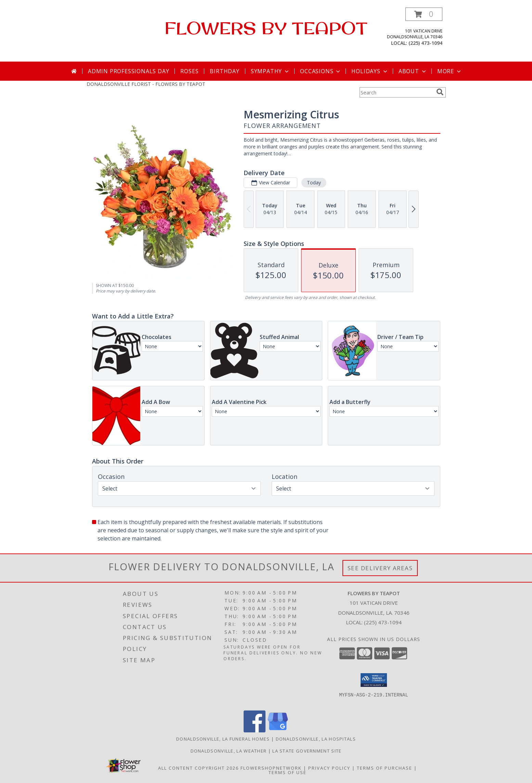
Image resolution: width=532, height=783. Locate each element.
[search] (440, 92)
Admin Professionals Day (128, 71)
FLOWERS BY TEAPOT (266, 28)
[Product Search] (397, 92)
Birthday (224, 71)
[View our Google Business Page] (278, 730)
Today (314, 182)
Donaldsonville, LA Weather (229, 751)
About (413, 71)
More (450, 71)
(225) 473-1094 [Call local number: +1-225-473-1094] (425, 43)
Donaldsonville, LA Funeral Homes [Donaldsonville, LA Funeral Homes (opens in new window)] (223, 739)
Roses (189, 71)
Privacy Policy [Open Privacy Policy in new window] (329, 768)
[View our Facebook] (255, 730)
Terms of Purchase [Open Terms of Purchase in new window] (385, 768)
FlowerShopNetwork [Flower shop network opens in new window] (271, 768)
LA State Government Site (307, 751)
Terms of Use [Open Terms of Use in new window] (288, 772)
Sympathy (270, 71)
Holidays (370, 71)
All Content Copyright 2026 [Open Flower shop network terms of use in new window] (198, 768)
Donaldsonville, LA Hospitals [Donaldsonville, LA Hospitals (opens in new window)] (316, 739)
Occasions (321, 71)
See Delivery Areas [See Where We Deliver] (380, 568)
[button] (424, 14)
